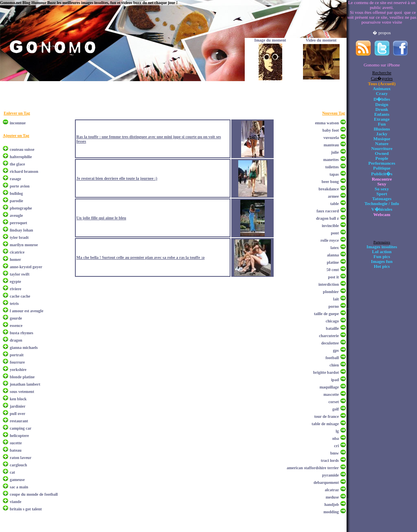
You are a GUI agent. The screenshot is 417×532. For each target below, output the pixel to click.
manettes (331, 160)
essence (16, 326)
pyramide (330, 475)
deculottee (330, 343)
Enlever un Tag (17, 113)
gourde (16, 318)
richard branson (24, 171)
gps (336, 350)
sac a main (19, 487)
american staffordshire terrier (313, 468)
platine (333, 262)
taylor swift (20, 274)
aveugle (16, 215)
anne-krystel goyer (26, 267)
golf (336, 409)
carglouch (18, 465)
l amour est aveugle (26, 311)
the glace (18, 164)
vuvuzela (331, 138)
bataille (332, 328)
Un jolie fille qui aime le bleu (101, 218)
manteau (331, 145)
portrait (17, 355)
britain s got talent (26, 509)
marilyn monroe (24, 245)
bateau (16, 450)
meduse (332, 497)
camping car (21, 428)
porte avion (20, 186)
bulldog (16, 193)
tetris (14, 304)
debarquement (326, 482)
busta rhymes (22, 333)
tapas (334, 174)
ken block (18, 399)
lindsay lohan (21, 230)
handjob (331, 504)
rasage (15, 179)
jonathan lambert (25, 384)
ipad (335, 380)
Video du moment (321, 40)
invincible (330, 226)
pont (335, 233)
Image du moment (270, 40)
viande (15, 502)
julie (335, 152)
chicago (332, 321)
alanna (333, 255)
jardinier (18, 406)
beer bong (330, 182)
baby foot (331, 130)
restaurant (19, 421)
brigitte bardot (326, 372)
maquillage (329, 387)
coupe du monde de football (34, 494)
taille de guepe (326, 314)
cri (336, 446)
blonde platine (22, 377)
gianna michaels (24, 348)
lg (337, 431)
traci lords (330, 460)
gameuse (17, 480)
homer (15, 259)
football (332, 358)
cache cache (20, 296)
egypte (15, 281)
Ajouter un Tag (16, 136)
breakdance (329, 189)
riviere (15, 289)
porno (334, 306)
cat (12, 472)
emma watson (327, 123)
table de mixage (325, 424)
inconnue (18, 123)
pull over (18, 414)
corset (334, 402)
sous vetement (22, 392)
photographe (21, 208)
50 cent (333, 270)
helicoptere (19, 436)
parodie (16, 201)
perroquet (19, 223)
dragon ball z (327, 218)
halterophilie (21, 157)
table (335, 204)
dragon (16, 340)
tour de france (327, 416)
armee (333, 196)
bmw (335, 453)
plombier (331, 292)
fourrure (17, 362)
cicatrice (17, 252)
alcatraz (332, 490)
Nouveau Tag (334, 113)
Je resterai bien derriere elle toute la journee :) (117, 178)
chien (334, 365)
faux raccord (328, 211)
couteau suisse (22, 149)
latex (335, 248)
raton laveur (21, 458)
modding (331, 512)
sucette (16, 443)
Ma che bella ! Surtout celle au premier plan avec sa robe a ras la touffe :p (141, 257)
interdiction (329, 284)
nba (336, 438)
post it (334, 277)
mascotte (331, 394)
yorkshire (18, 370)
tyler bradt (19, 237)
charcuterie (329, 336)
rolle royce (330, 240)
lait (336, 299)
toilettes (332, 167)
